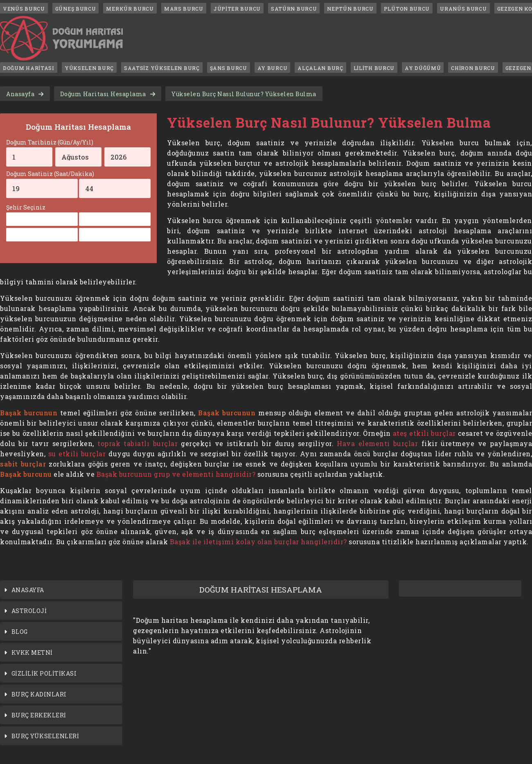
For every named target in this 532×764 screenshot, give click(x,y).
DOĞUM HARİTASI (29, 68)
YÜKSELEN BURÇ (89, 68)
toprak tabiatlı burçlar (138, 443)
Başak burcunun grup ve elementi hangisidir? (176, 474)
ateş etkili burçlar (424, 433)
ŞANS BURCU (229, 68)
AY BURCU (273, 68)
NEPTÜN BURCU (350, 9)
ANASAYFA (28, 590)
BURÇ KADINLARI (39, 694)
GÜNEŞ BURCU (76, 9)
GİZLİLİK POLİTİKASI (44, 673)
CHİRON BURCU (473, 68)
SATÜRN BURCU (294, 9)
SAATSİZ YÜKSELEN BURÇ (162, 68)
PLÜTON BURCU (407, 9)
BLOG (20, 632)
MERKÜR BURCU (130, 9)
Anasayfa (20, 94)
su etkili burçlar (77, 454)
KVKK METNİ (32, 652)
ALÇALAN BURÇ (320, 68)
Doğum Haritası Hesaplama (103, 94)
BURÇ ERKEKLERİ (39, 715)
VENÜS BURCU (24, 9)
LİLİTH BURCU (374, 68)
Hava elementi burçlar (377, 443)
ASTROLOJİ (29, 611)
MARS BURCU (184, 9)
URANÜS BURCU (463, 9)
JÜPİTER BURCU (237, 9)
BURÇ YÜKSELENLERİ (45, 736)
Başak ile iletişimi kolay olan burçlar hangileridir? (258, 542)
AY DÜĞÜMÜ (423, 68)
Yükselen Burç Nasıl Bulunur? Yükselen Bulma (244, 94)
